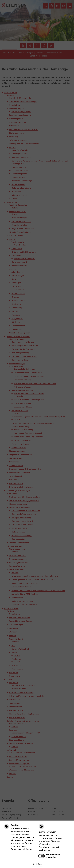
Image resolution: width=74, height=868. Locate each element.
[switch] (41, 856)
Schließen (37, 864)
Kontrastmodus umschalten (53, 856)
